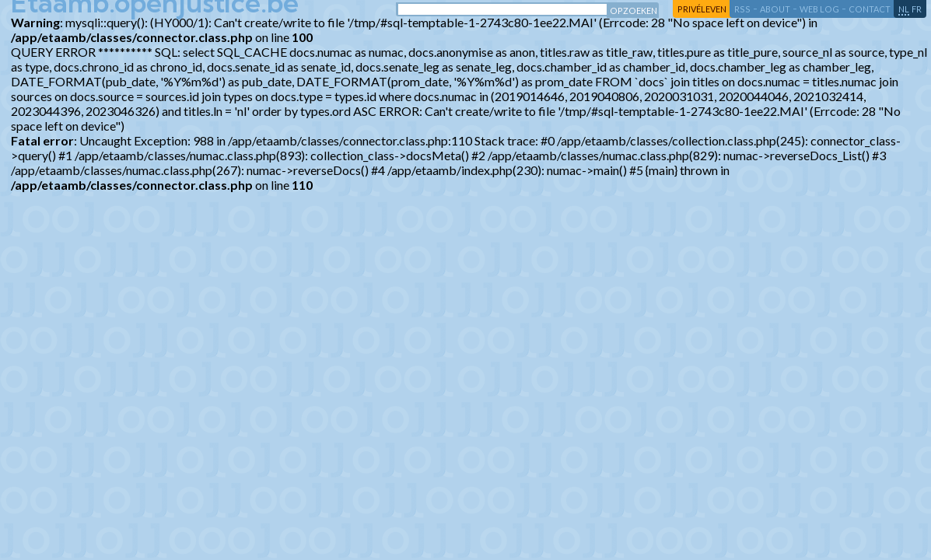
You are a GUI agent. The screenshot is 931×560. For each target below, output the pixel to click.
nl (904, 9)
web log (819, 9)
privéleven (702, 9)
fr (917, 9)
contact (870, 9)
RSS (742, 9)
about (775, 9)
